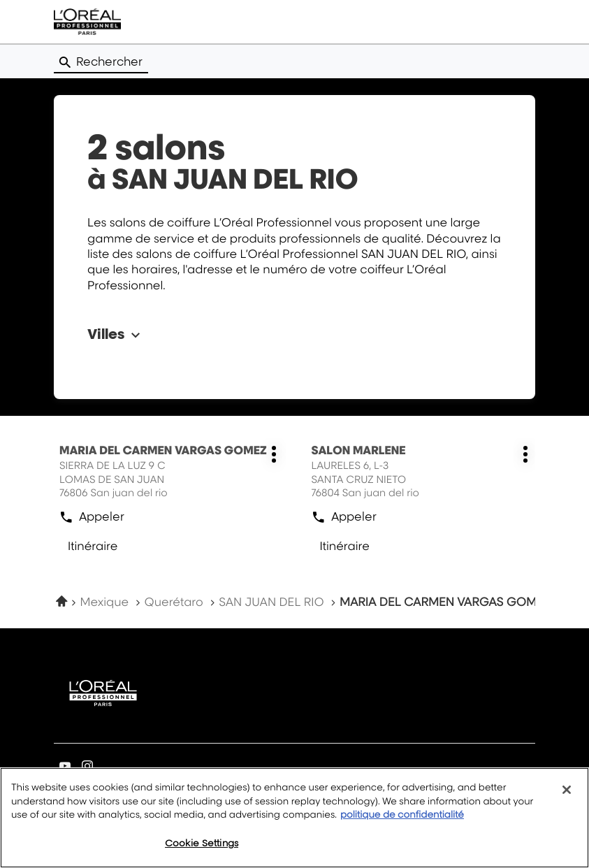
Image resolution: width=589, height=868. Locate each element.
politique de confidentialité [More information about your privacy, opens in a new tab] (402, 824)
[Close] (567, 799)
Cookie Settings (202, 851)
